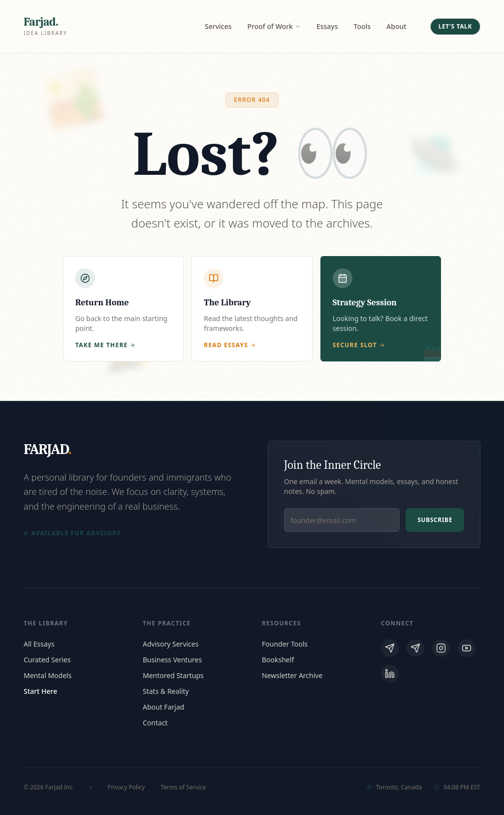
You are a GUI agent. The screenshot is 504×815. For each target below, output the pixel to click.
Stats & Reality (166, 691)
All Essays (39, 644)
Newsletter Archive (292, 675)
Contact (155, 723)
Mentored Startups (173, 675)
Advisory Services (171, 644)
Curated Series (47, 660)
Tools (362, 26)
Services (218, 26)
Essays (327, 26)
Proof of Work (274, 26)
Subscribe (435, 520)
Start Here (40, 691)
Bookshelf (278, 660)
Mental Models (47, 675)
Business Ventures (172, 660)
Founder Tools (285, 644)
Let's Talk (455, 26)
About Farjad (163, 707)
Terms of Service (183, 787)
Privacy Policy (126, 787)
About (396, 26)
